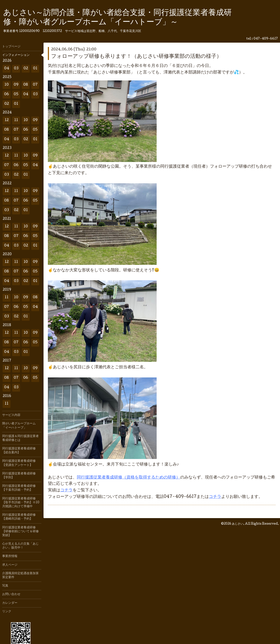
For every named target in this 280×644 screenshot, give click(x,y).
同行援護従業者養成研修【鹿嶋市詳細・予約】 (19, 517)
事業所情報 (10, 556)
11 (16, 120)
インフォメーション (16, 55)
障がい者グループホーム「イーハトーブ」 (19, 426)
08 (26, 85)
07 (35, 85)
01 (35, 69)
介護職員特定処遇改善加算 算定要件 (22, 576)
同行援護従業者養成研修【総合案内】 (19, 451)
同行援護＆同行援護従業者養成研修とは (20, 438)
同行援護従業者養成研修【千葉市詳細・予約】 (19, 488)
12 (7, 120)
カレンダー (10, 603)
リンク (7, 612)
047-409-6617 (266, 39)
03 (16, 69)
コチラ (66, 491)
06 (7, 94)
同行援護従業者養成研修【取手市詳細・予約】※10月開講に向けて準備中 (21, 503)
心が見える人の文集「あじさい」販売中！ (20, 546)
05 (16, 94)
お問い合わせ (11, 594)
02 (26, 69)
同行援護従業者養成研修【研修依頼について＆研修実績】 (20, 532)
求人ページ (10, 565)
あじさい (238, 524)
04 (7, 69)
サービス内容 (11, 415)
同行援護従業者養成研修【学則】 (19, 476)
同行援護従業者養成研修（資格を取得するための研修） (128, 478)
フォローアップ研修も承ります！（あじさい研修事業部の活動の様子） (136, 57)
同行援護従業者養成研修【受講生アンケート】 (19, 463)
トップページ (11, 47)
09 (16, 85)
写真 (5, 586)
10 (7, 85)
